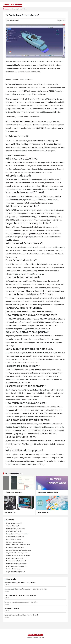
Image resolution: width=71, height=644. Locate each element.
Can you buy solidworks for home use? (18, 555)
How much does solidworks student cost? (19, 550)
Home (6, 9)
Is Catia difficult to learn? (14, 569)
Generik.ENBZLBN (43, 512)
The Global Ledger (13, 4)
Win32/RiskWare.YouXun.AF (14, 492)
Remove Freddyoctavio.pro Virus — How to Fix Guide (22, 615)
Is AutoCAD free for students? (15, 547)
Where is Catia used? (13, 526)
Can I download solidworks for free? (17, 566)
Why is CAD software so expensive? (17, 553)
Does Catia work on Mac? (14, 539)
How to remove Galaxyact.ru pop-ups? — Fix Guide (21, 602)
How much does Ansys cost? (15, 542)
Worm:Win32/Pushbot (12, 608)
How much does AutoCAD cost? (16, 529)
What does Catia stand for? (14, 531)
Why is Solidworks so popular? (15, 572)
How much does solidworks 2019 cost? (18, 545)
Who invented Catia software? (15, 537)
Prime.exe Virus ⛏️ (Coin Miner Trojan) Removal (20, 582)
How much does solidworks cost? (16, 564)
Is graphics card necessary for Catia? (17, 534)
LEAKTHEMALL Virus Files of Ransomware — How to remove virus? (26, 589)
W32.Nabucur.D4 (10, 512)
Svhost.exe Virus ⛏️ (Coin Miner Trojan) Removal (20, 595)
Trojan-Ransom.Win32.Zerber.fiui (48, 492)
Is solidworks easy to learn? (15, 558)
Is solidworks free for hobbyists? (16, 561)
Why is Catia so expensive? (14, 523)
